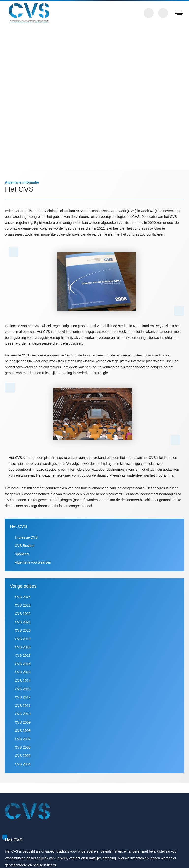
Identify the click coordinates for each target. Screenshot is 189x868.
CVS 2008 (22, 742)
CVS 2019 (22, 650)
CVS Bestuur (24, 557)
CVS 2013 (22, 701)
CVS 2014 (22, 692)
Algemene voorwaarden (33, 574)
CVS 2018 (22, 659)
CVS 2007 (22, 751)
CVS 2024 (22, 609)
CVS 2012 (22, 709)
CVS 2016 (22, 676)
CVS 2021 (22, 634)
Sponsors (22, 566)
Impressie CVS (26, 549)
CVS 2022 (22, 625)
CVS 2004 (22, 776)
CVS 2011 (22, 717)
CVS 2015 (22, 684)
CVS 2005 (22, 767)
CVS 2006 (22, 759)
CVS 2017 (22, 667)
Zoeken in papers (163, 13)
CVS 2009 (22, 734)
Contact (149, 13)
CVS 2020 (22, 642)
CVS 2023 (22, 617)
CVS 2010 (22, 726)
